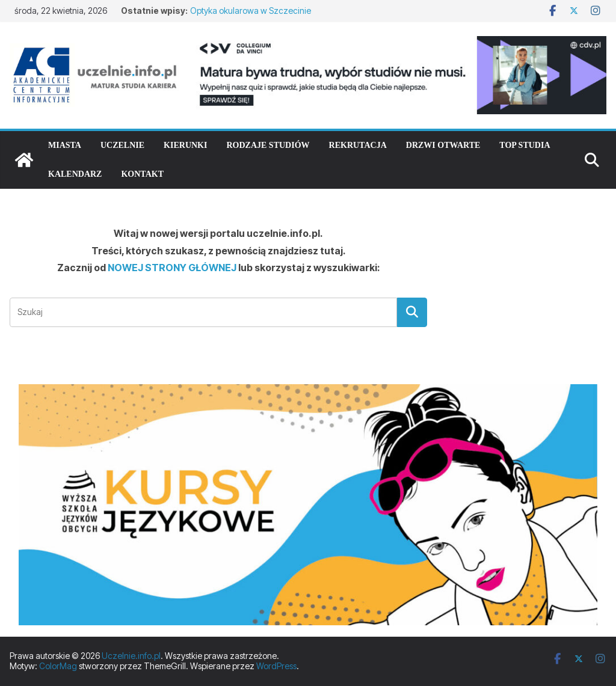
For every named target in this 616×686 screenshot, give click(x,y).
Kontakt (142, 174)
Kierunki (185, 145)
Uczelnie (122, 145)
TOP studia (525, 145)
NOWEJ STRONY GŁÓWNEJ (172, 268)
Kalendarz (75, 174)
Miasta (65, 145)
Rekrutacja (358, 145)
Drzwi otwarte (443, 145)
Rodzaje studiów (268, 145)
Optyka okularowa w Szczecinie (251, 11)
